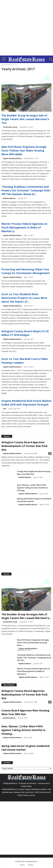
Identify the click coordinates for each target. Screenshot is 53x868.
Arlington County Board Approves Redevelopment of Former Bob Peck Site (25, 446)
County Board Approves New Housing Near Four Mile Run (34, 473)
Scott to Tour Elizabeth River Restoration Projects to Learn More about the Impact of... (24, 298)
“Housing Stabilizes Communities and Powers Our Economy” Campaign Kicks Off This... (34, 658)
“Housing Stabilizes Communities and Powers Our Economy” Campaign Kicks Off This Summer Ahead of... (26, 190)
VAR (4, 409)
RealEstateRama (9, 198)
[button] (49, 59)
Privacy (31, 865)
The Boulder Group (10, 127)
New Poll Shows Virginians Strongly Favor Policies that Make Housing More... (33, 643)
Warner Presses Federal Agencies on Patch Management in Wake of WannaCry (24, 227)
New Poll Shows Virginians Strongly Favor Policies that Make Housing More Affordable (24, 150)
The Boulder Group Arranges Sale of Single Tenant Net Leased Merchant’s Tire (25, 119)
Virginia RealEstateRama (12, 158)
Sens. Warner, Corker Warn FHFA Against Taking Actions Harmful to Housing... (32, 488)
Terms (22, 865)
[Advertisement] (26, 28)
